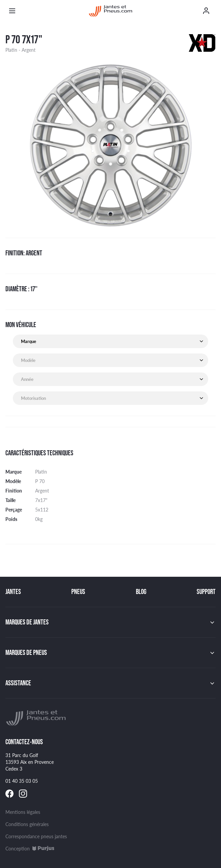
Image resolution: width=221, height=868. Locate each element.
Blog (141, 592)
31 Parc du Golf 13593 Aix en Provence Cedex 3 (30, 762)
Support (206, 592)
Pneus (78, 592)
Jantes (13, 592)
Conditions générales (27, 824)
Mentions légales (23, 812)
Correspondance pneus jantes (36, 836)
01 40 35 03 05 (22, 781)
